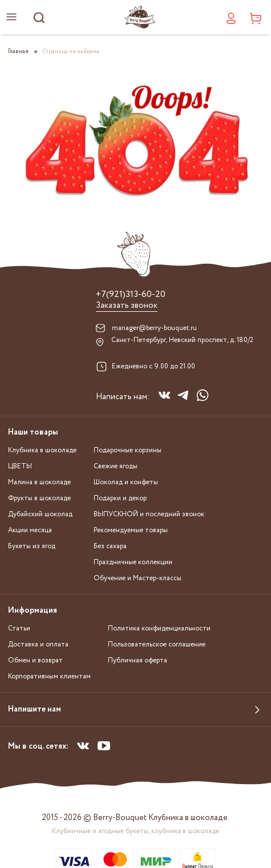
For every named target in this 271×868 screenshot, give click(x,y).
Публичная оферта (137, 660)
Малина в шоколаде (39, 482)
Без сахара (110, 546)
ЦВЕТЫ (20, 466)
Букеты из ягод (32, 546)
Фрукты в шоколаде (39, 498)
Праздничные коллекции (133, 562)
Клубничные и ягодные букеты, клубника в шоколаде (135, 831)
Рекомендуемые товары (131, 530)
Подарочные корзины (128, 450)
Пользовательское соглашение (157, 644)
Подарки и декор (120, 498)
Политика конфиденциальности (159, 628)
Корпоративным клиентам (49, 676)
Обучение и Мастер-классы (137, 578)
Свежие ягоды (116, 466)
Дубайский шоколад (40, 514)
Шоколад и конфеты (126, 482)
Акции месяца (30, 530)
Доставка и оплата (38, 644)
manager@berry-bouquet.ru (154, 328)
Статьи (19, 628)
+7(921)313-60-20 (131, 295)
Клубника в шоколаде (42, 450)
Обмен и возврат (35, 660)
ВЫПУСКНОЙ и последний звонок (149, 514)
